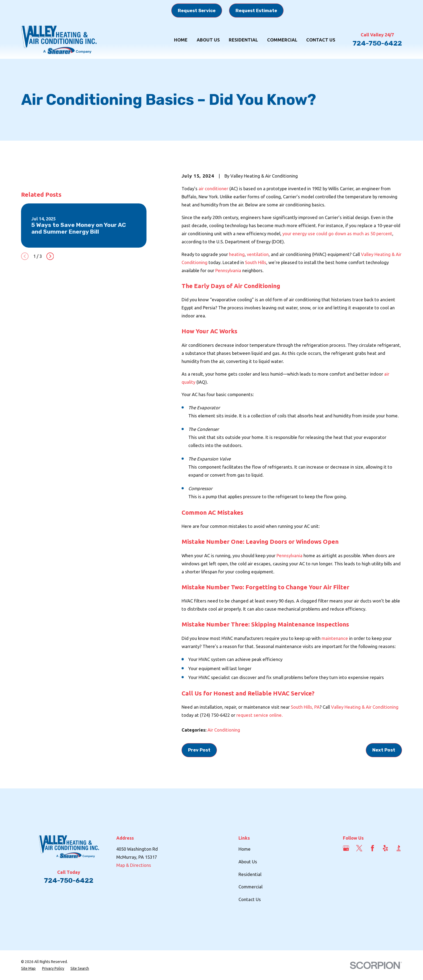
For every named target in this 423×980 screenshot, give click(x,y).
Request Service (197, 11)
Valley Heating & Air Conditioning (365, 707)
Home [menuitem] (181, 40)
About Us (248, 862)
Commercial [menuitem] (282, 40)
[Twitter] (359, 848)
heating (237, 254)
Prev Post (199, 750)
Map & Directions (134, 865)
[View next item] (50, 340)
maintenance (335, 638)
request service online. (260, 715)
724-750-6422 (377, 43)
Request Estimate (256, 11)
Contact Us (250, 899)
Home (245, 849)
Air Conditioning (224, 730)
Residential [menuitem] (243, 40)
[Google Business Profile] (346, 848)
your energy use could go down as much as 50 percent (337, 233)
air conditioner (214, 188)
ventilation (258, 254)
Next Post (384, 750)
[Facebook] (372, 848)
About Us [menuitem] (208, 40)
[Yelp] (385, 848)
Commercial (250, 887)
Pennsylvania (229, 270)
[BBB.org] (399, 848)
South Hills (256, 262)
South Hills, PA (305, 707)
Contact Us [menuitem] (321, 40)
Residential (250, 874)
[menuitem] (28, 969)
